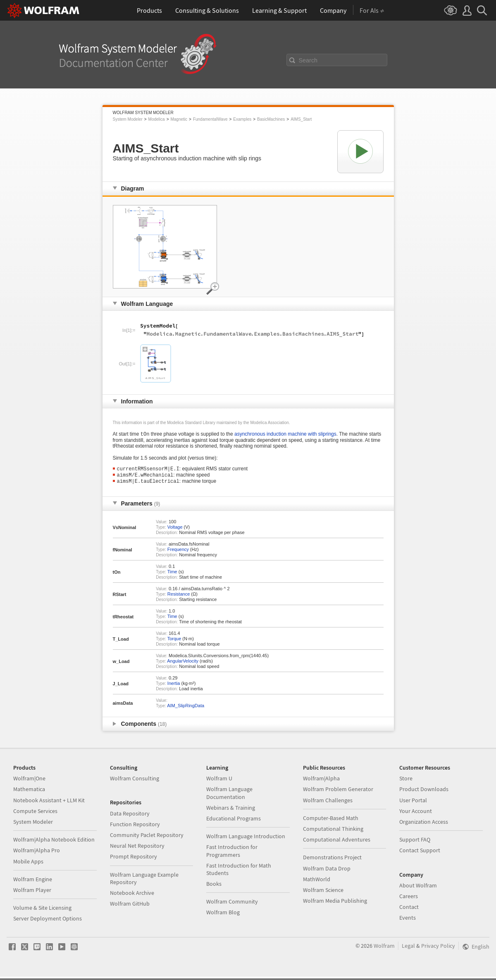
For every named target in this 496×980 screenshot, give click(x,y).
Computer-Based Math (331, 821)
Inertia (174, 687)
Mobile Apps (28, 865)
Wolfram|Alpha (321, 782)
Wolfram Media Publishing (335, 904)
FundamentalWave (210, 119)
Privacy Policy (438, 949)
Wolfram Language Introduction (246, 839)
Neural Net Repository (137, 849)
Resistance (179, 597)
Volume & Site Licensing (42, 911)
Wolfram (384, 949)
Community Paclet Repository (147, 838)
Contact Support (420, 854)
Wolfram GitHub (130, 907)
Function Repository (135, 827)
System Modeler (128, 119)
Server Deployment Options (48, 922)
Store (406, 782)
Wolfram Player (32, 893)
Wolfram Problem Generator (338, 792)
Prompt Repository (134, 860)
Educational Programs (234, 822)
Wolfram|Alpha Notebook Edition (54, 843)
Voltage (175, 530)
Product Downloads (424, 792)
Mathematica (29, 792)
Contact (409, 910)
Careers (409, 899)
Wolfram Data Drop (327, 872)
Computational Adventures (337, 843)
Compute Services (35, 814)
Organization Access (424, 825)
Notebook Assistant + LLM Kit (49, 804)
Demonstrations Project (332, 861)
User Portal (413, 804)
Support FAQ (415, 843)
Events (408, 921)
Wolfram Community (232, 905)
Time (172, 575)
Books (214, 887)
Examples (242, 119)
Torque (174, 642)
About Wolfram (418, 889)
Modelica (157, 119)
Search (308, 60)
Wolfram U (219, 782)
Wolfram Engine (33, 882)
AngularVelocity (183, 664)
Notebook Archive (132, 896)
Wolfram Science (323, 893)
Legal (408, 949)
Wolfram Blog (223, 916)
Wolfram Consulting (135, 782)
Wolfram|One (29, 782)
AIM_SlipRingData (186, 709)
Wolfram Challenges (328, 804)
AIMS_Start (301, 119)
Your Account (416, 814)
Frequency (178, 553)
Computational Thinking (333, 832)
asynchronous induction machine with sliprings (285, 435)
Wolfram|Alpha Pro (37, 854)
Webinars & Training (231, 811)
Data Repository (130, 817)
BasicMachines (271, 119)
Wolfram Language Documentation (229, 796)
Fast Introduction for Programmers (232, 854)
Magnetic (179, 119)
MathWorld (317, 882)
